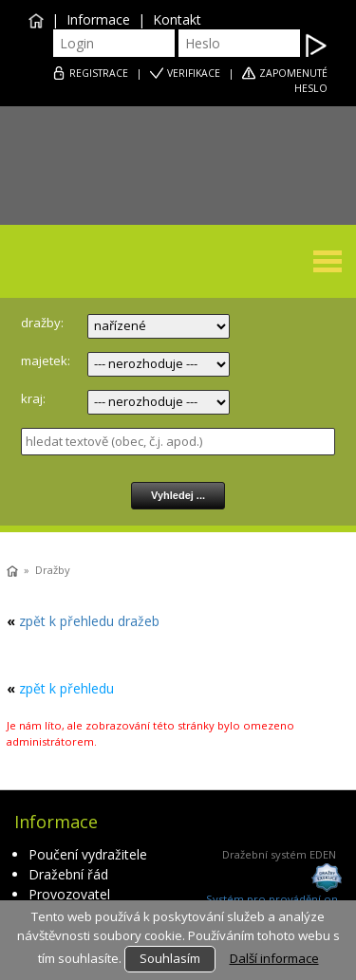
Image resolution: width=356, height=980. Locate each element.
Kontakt (177, 19)
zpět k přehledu (66, 688)
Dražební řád (68, 874)
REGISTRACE (99, 73)
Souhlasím (170, 958)
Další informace (274, 958)
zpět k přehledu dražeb (89, 621)
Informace (98, 19)
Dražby (53, 570)
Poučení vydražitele (88, 854)
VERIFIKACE (194, 73)
